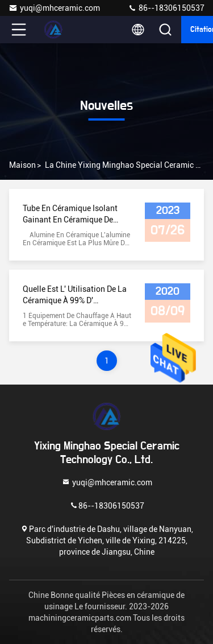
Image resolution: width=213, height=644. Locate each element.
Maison (22, 165)
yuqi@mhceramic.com (54, 8)
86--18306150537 (166, 8)
